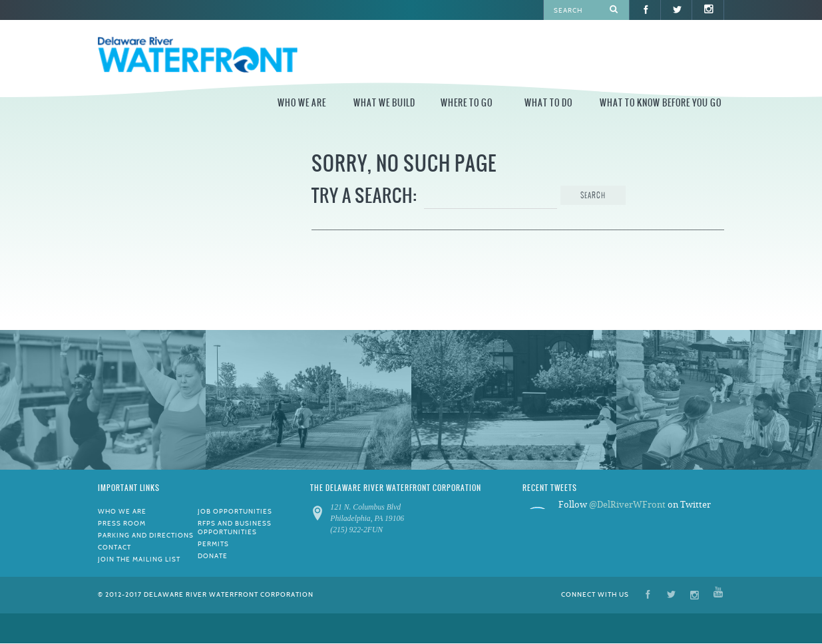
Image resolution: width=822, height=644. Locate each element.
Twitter (671, 594)
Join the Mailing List (139, 559)
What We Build (384, 103)
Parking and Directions (146, 535)
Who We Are (302, 103)
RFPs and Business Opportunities (235, 528)
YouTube (718, 594)
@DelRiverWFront (627, 505)
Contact (114, 547)
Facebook (648, 594)
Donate (213, 556)
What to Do (548, 103)
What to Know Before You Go (661, 103)
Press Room (122, 523)
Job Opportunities (235, 511)
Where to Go (467, 103)
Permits (213, 544)
